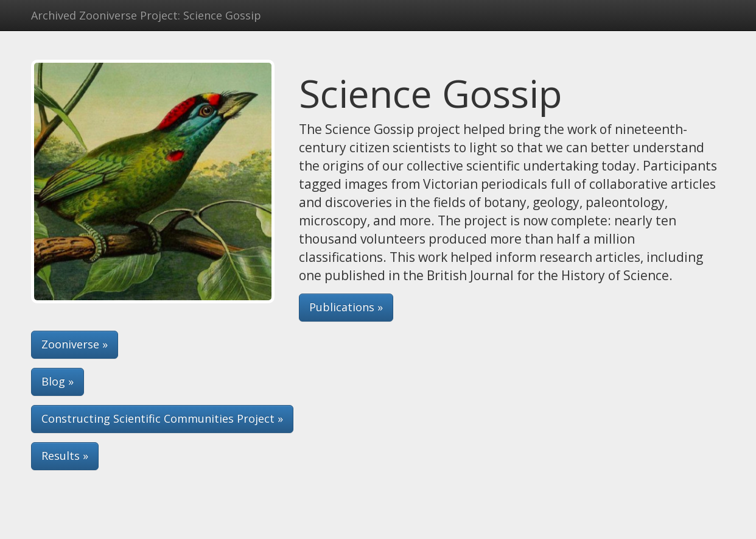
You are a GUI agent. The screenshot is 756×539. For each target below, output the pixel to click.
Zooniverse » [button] (75, 344)
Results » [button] (65, 456)
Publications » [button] (346, 307)
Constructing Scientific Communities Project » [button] (162, 418)
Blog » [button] (58, 381)
